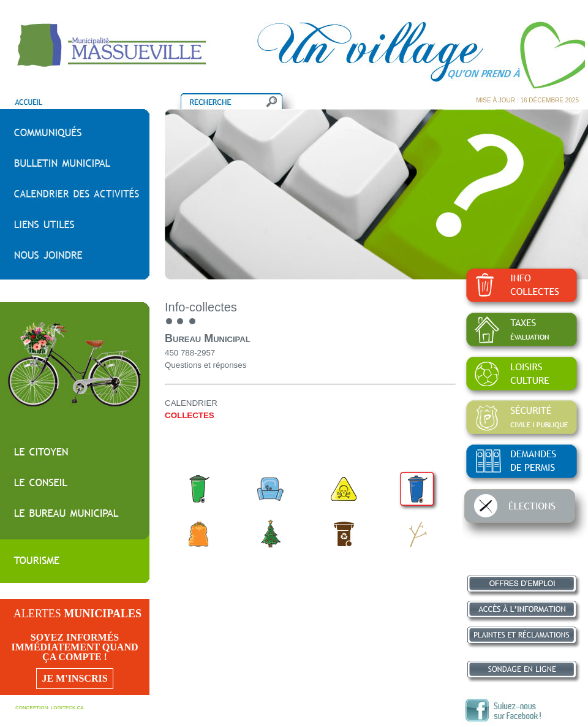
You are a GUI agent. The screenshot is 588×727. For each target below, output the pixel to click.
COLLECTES (190, 415)
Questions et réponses (205, 365)
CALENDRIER (191, 403)
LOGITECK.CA (67, 708)
